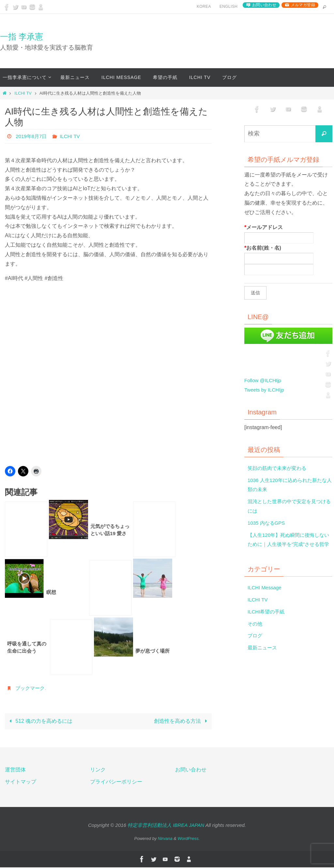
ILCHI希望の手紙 (267, 621)
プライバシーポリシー (116, 782)
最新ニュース (263, 657)
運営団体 (15, 770)
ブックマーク (31, 688)
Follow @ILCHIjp (264, 380)
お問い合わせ (264, 5)
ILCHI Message (266, 597)
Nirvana (165, 839)
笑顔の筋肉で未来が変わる (279, 468)
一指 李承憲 (22, 37)
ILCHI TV (23, 93)
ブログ (255, 645)
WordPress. (189, 839)
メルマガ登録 (303, 5)
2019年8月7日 (32, 136)
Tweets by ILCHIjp (266, 390)
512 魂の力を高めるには (40, 721)
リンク (98, 770)
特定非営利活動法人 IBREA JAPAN (166, 826)
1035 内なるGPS (267, 523)
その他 (255, 633)
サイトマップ (21, 782)
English (228, 7)
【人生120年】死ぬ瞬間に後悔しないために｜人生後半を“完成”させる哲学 (288, 544)
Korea (204, 7)
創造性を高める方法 (182, 721)
